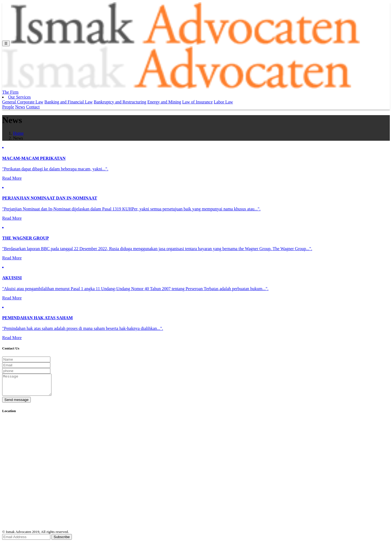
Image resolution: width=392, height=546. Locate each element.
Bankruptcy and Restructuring (120, 102)
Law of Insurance (197, 102)
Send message (16, 404)
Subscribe (62, 541)
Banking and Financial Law (68, 102)
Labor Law (223, 102)
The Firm (10, 92)
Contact (33, 107)
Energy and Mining (164, 102)
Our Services (19, 97)
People (8, 107)
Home (18, 133)
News (20, 107)
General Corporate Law (23, 102)
